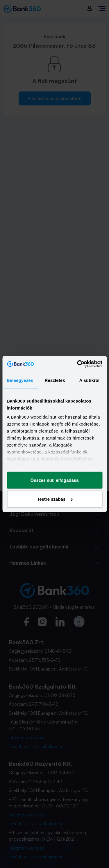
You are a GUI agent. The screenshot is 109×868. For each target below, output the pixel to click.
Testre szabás (55, 499)
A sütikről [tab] (90, 380)
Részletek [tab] (55, 380)
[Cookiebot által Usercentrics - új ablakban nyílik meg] (78, 364)
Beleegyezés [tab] (20, 380)
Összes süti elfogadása (55, 480)
